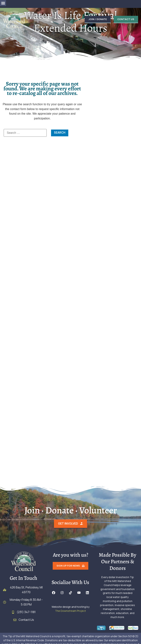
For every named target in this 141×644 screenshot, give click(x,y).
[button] (3, 3)
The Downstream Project (70, 611)
